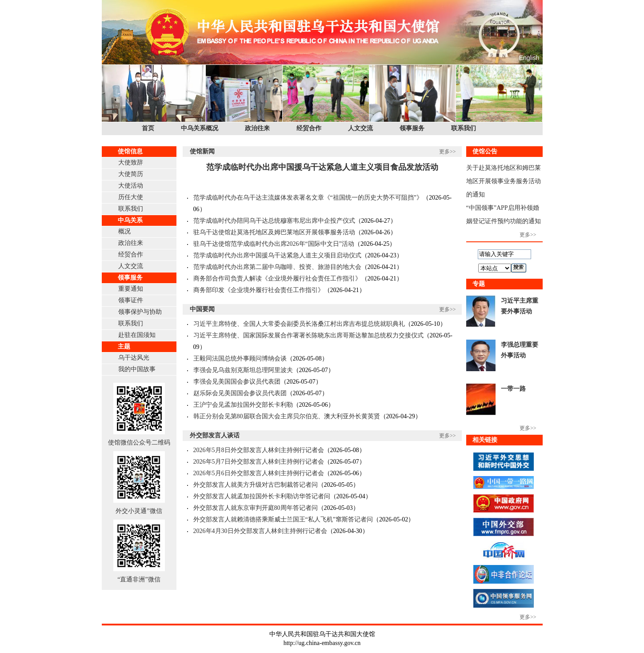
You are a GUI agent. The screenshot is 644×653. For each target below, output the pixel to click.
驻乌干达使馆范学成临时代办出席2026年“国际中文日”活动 (274, 244)
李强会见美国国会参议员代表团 (237, 382)
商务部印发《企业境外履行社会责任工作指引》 (259, 290)
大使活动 (131, 186)
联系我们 (464, 128)
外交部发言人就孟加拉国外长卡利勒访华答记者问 (262, 496)
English (529, 58)
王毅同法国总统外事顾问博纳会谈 (240, 359)
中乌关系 (130, 220)
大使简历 (131, 174)
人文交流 (360, 128)
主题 (124, 347)
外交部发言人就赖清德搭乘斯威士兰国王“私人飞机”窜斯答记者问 (283, 519)
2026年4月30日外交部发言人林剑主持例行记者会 (260, 531)
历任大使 (131, 197)
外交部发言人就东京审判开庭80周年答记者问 (256, 508)
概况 (124, 231)
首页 (148, 128)
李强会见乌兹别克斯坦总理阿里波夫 (243, 370)
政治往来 (257, 128)
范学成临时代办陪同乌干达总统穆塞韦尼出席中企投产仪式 (274, 221)
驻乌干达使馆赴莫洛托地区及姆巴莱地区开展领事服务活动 (274, 232)
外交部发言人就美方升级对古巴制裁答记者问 (256, 485)
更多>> (448, 152)
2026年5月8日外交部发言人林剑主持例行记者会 (259, 450)
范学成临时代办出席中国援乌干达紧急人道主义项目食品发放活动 (322, 167)
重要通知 (131, 289)
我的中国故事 (137, 369)
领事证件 (131, 300)
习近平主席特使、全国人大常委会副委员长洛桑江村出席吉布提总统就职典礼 (299, 324)
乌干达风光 (134, 358)
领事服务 (412, 128)
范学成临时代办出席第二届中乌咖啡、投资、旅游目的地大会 (277, 267)
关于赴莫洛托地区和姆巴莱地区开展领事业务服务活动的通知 (504, 181)
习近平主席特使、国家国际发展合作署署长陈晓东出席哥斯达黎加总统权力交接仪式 (308, 335)
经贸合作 (309, 128)
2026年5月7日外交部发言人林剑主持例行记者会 (259, 462)
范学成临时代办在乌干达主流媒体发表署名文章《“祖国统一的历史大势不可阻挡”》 (308, 198)
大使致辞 (131, 162)
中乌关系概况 (200, 128)
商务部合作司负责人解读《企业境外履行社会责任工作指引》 (277, 278)
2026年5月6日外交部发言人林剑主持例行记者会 (259, 473)
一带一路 (513, 389)
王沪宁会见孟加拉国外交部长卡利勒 (243, 405)
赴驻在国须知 (137, 335)
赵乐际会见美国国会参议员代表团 (240, 393)
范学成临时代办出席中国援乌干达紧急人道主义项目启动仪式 (277, 255)
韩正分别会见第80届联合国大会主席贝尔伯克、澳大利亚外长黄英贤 (287, 416)
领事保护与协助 (140, 312)
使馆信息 (130, 151)
